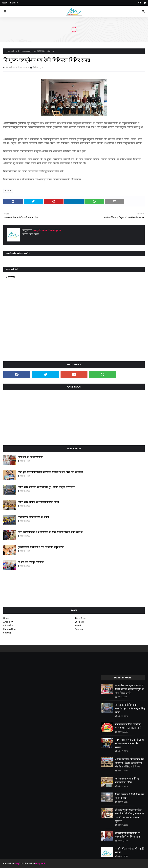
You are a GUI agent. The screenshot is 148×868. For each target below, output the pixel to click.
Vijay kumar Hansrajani (17, 67)
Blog (17, 863)
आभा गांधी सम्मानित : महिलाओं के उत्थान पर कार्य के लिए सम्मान (130, 744)
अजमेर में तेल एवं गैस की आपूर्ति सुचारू (130, 851)
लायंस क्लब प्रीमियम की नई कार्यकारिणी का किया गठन (128, 835)
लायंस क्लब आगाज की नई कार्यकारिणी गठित (38, 502)
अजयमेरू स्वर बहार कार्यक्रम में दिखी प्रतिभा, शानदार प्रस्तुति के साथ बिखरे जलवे (130, 689)
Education (8, 625)
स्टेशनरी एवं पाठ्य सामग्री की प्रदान (33, 517)
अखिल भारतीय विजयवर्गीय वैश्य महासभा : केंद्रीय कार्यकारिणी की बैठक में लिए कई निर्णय (130, 763)
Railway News (10, 629)
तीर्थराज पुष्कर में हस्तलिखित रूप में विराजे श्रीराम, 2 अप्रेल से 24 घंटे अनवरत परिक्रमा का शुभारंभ (129, 816)
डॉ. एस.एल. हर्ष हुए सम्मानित (31, 562)
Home (6, 618)
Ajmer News (81, 618)
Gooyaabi (40, 863)
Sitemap (14, 3)
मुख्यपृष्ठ (9, 51)
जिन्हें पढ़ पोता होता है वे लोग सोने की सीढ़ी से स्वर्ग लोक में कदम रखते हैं (50, 532)
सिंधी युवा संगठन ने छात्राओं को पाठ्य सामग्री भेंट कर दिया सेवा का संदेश (50, 472)
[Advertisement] (74, 417)
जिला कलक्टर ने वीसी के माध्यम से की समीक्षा (130, 796)
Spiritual (79, 629)
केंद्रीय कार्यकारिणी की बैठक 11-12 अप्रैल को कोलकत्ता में (128, 726)
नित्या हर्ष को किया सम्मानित (31, 457)
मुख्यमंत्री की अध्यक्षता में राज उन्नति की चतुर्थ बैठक (41, 547)
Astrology (8, 622)
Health (16, 51)
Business (79, 622)
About (4, 3)
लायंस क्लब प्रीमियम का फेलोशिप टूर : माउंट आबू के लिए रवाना (46, 487)
